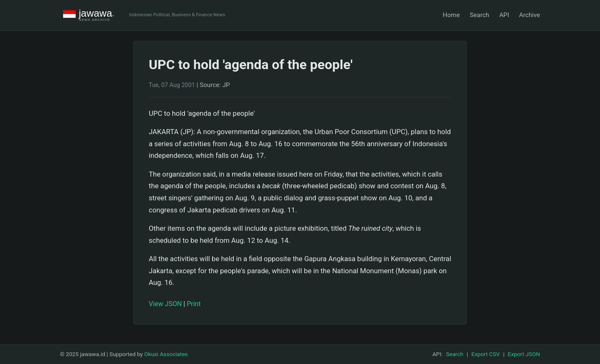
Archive (530, 15)
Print (194, 304)
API (504, 15)
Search (479, 15)
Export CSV (485, 354)
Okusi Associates (166, 354)
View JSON (165, 304)
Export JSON (524, 354)
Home (451, 15)
